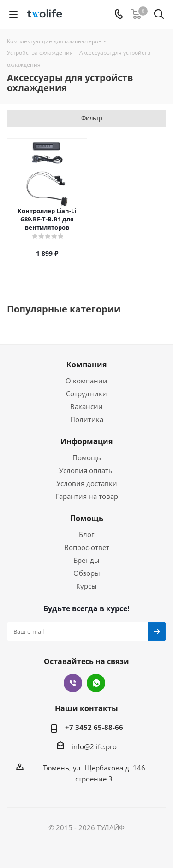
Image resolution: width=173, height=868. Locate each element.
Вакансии (86, 406)
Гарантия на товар (87, 496)
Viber (73, 683)
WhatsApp (96, 683)
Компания (86, 365)
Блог (86, 534)
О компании (86, 381)
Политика (87, 419)
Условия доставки (87, 483)
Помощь (87, 457)
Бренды (86, 560)
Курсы (86, 586)
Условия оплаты (86, 470)
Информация (86, 441)
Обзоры (87, 573)
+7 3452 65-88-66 (94, 727)
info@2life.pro (94, 746)
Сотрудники (86, 393)
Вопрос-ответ (87, 547)
